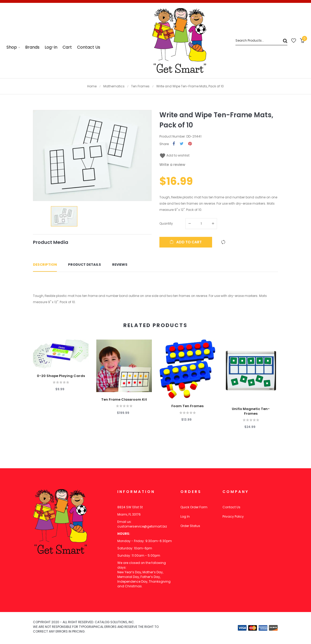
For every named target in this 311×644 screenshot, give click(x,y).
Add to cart (186, 242)
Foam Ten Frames (187, 406)
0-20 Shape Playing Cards (61, 376)
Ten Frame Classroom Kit (124, 400)
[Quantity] (201, 224)
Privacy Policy (233, 516)
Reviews (120, 265)
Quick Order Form (194, 507)
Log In (185, 516)
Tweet (182, 144)
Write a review (172, 165)
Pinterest (190, 144)
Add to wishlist (174, 155)
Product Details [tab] (84, 265)
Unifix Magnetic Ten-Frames (251, 411)
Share (174, 144)
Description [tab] (45, 265)
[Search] (261, 41)
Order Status (190, 526)
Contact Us (231, 507)
